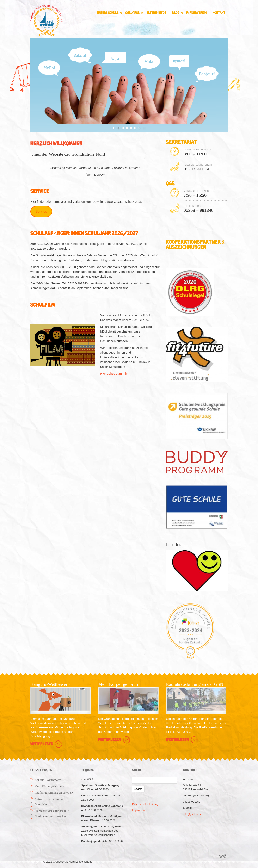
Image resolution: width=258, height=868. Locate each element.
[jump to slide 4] (131, 128)
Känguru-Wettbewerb (48, 780)
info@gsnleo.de (192, 814)
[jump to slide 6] (139, 128)
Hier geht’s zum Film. (115, 374)
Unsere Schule (109, 13)
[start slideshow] (114, 128)
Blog (177, 13)
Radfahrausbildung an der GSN (54, 793)
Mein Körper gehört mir (50, 786)
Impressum (139, 810)
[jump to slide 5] (135, 128)
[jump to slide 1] (119, 128)
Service (41, 212)
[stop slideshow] (144, 128)
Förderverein (196, 13)
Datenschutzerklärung (145, 804)
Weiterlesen (47, 744)
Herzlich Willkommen (56, 144)
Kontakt (219, 13)
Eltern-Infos (156, 13)
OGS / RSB (134, 13)
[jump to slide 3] (127, 128)
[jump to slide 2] (123, 128)
